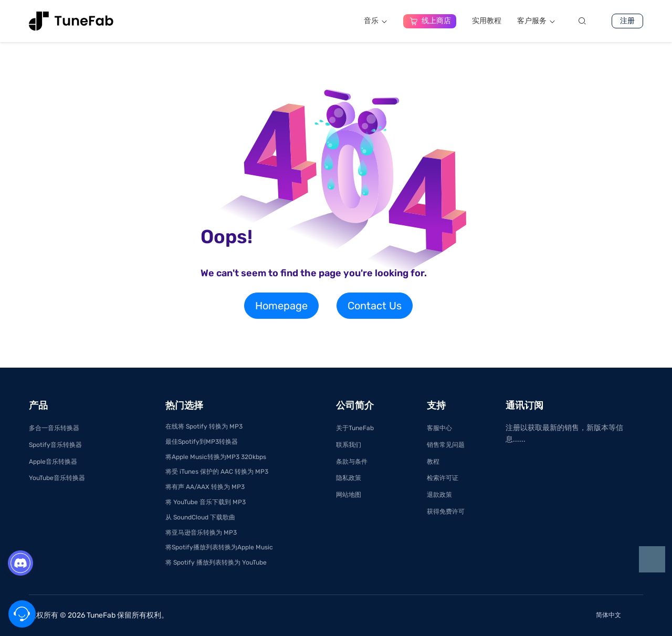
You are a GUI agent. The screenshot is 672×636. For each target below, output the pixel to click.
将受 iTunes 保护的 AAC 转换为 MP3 (217, 472)
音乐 (376, 21)
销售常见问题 (446, 445)
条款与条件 (352, 462)
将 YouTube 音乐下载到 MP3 (206, 502)
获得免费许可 (446, 512)
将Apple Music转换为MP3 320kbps (216, 457)
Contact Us (375, 306)
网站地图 (349, 495)
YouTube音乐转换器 (57, 478)
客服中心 (439, 428)
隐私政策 (349, 478)
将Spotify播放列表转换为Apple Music (219, 547)
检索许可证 (443, 478)
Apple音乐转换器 (53, 462)
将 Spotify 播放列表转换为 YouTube (216, 562)
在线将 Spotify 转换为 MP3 (204, 426)
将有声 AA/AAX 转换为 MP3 (205, 487)
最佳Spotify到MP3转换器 (202, 442)
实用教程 (487, 21)
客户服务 (536, 21)
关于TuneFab (355, 428)
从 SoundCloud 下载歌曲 (200, 517)
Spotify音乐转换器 (55, 445)
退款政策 (439, 495)
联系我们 (349, 445)
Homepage (281, 306)
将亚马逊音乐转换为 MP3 (201, 533)
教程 (433, 462)
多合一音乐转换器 (54, 428)
